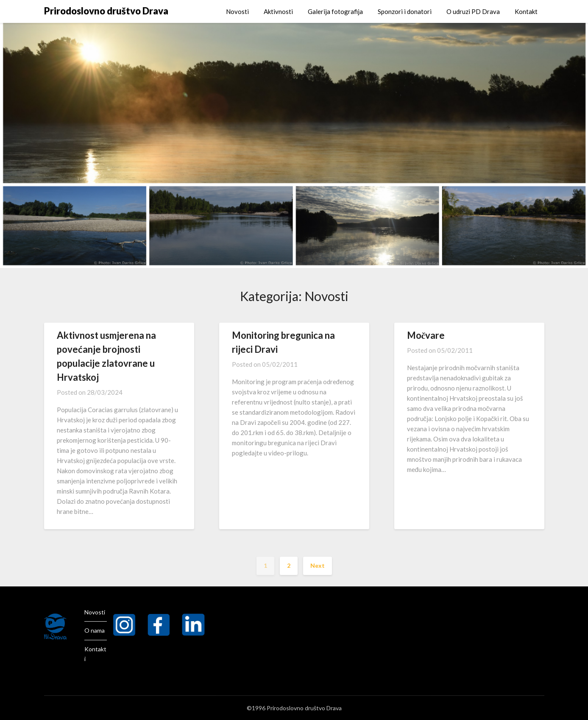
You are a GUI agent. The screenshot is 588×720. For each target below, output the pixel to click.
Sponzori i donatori (405, 11)
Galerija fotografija (335, 11)
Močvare (426, 335)
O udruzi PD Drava (473, 11)
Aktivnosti (278, 11)
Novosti (237, 11)
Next (318, 565)
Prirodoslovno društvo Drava (106, 11)
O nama (95, 630)
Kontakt (526, 11)
